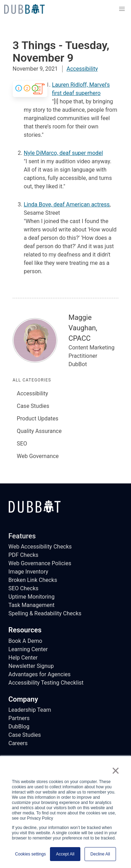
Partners (19, 718)
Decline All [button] (100, 854)
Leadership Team (30, 710)
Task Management (31, 605)
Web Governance (38, 456)
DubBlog (19, 727)
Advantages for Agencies (39, 674)
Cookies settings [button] (30, 854)
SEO (22, 444)
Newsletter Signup (31, 666)
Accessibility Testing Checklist (46, 683)
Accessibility (82, 69)
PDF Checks (23, 555)
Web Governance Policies (40, 563)
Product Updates (38, 419)
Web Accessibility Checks (40, 547)
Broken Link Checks (33, 580)
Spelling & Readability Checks (45, 613)
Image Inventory (28, 572)
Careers (18, 743)
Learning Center (28, 649)
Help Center (23, 658)
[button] (122, 9)
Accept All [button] (65, 854)
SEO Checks (23, 588)
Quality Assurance (39, 431)
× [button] (115, 771)
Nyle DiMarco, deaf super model (63, 153)
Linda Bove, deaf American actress (67, 204)
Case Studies (33, 406)
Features (22, 536)
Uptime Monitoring (31, 597)
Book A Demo (25, 641)
